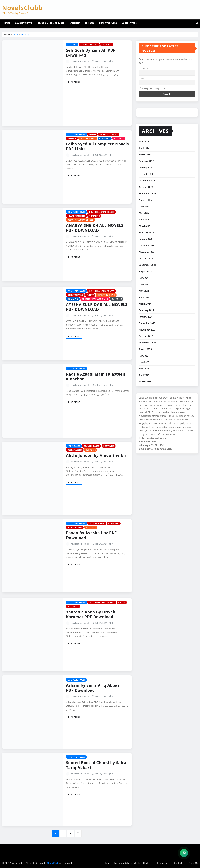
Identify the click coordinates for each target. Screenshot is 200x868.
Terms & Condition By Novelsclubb (122, 863)
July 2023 (144, 356)
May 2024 (144, 291)
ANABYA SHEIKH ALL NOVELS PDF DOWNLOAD (95, 228)
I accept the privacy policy (152, 88)
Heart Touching (108, 24)
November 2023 (147, 330)
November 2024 (147, 252)
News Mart (52, 863)
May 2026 (144, 142)
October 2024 (146, 258)
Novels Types (129, 24)
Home (7, 24)
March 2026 (145, 155)
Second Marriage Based (51, 24)
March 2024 (145, 304)
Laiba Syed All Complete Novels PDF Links (97, 146)
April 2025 (144, 220)
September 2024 (147, 265)
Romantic (75, 24)
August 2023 (145, 349)
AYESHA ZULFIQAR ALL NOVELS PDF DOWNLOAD (97, 307)
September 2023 (147, 343)
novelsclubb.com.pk (80, 61)
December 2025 (147, 174)
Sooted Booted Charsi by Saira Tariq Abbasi (96, 765)
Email (141, 78)
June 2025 (144, 206)
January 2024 (146, 317)
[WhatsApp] (184, 853)
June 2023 (144, 362)
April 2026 (144, 148)
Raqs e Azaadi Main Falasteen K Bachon (96, 376)
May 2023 (144, 369)
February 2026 (146, 161)
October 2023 (146, 336)
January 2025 (146, 239)
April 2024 (144, 297)
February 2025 (146, 232)
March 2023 (145, 382)
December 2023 (147, 323)
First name (144, 68)
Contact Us (180, 863)
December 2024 (147, 245)
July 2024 (144, 278)
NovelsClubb (22, 8)
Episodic (90, 24)
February (25, 34)
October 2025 (146, 187)
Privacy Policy (164, 863)
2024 (15, 34)
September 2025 (147, 194)
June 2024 (144, 284)
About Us (193, 863)
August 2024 (145, 271)
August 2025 (145, 200)
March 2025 (145, 226)
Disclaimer (148, 863)
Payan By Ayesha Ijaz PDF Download (91, 535)
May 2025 (144, 213)
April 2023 (144, 375)
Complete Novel (24, 24)
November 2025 (147, 181)
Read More (74, 82)
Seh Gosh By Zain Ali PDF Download (91, 53)
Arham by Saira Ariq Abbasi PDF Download (93, 688)
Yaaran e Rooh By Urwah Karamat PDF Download (91, 614)
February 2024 (146, 310)
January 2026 (146, 168)
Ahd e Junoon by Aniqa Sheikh (96, 455)
